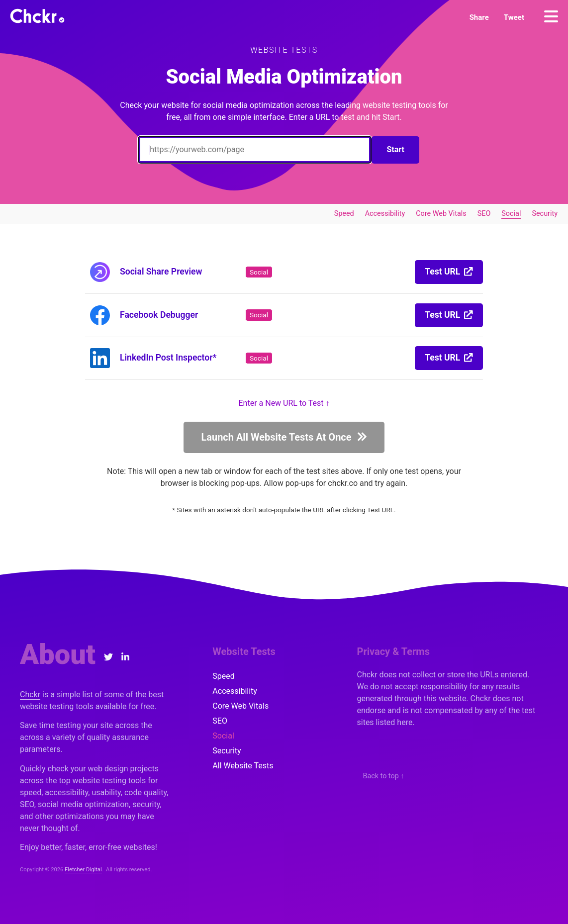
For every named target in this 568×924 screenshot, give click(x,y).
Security (545, 214)
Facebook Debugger (159, 315)
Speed (344, 214)
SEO (484, 214)
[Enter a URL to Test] (255, 150)
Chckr (30, 694)
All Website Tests (243, 766)
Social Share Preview (161, 272)
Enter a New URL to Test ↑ (284, 403)
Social (511, 214)
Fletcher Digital (83, 870)
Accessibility (385, 214)
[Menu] (551, 16)
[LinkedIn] (125, 657)
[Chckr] (37, 16)
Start (395, 149)
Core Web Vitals (441, 214)
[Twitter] (108, 657)
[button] (479, 17)
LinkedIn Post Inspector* (168, 358)
